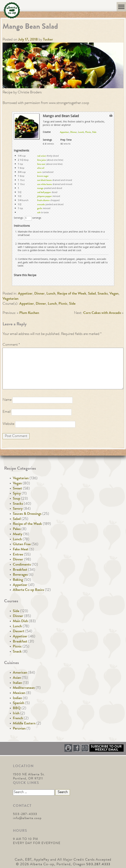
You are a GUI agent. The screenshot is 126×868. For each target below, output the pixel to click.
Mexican (19, 693)
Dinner (73, 132)
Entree (18, 555)
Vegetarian (10, 299)
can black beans (44, 180)
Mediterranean (24, 688)
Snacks (103, 294)
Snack (17, 652)
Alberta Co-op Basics (28, 590)
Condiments (22, 565)
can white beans (45, 184)
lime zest (41, 164)
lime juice (42, 160)
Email (7, 412)
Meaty (18, 534)
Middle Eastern (24, 724)
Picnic (88, 132)
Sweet (17, 489)
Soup (17, 499)
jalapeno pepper (45, 196)
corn (39, 172)
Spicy (17, 494)
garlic (40, 209)
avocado (41, 205)
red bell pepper (44, 193)
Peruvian (19, 729)
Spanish (18, 703)
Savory (18, 509)
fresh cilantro (43, 201)
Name (7, 400)
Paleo (17, 529)
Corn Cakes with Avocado (102, 313)
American (20, 673)
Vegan (114, 294)
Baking (18, 580)
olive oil (41, 168)
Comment (11, 345)
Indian (17, 698)
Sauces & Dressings (27, 514)
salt (39, 213)
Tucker (48, 40)
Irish (16, 714)
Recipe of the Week (72, 294)
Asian (17, 678)
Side (94, 132)
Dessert (19, 632)
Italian (17, 683)
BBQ (17, 708)
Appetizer (64, 132)
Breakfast (20, 570)
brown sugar (43, 176)
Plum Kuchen (29, 313)
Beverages (20, 575)
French (18, 719)
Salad (92, 294)
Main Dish (20, 621)
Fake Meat (21, 550)
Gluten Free (22, 545)
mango (40, 188)
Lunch (81, 132)
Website (8, 424)
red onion (42, 156)
